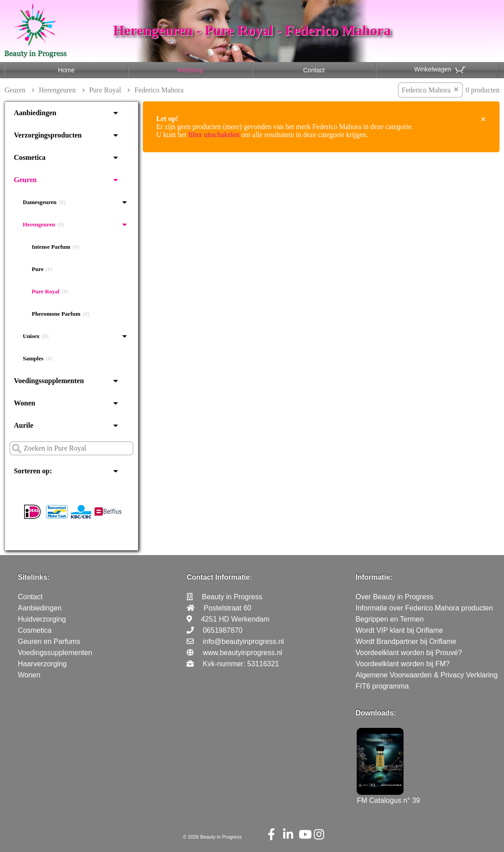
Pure (42, 269)
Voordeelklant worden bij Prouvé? (408, 653)
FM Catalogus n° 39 (388, 796)
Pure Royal (105, 90)
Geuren (15, 90)
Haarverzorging (42, 664)
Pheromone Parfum (60, 314)
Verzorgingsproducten (48, 135)
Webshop (190, 70)
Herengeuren (57, 90)
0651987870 (223, 630)
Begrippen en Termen (389, 619)
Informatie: (374, 577)
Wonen (25, 403)
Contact (314, 70)
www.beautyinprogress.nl (242, 653)
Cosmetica (30, 157)
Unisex (36, 336)
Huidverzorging (42, 619)
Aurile (24, 425)
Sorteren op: (33, 471)
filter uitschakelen (214, 135)
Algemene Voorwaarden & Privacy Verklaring (426, 675)
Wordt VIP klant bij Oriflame (399, 630)
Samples (37, 359)
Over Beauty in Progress (394, 597)
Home (66, 70)
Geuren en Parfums (49, 641)
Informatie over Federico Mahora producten (424, 608)
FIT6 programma (382, 686)
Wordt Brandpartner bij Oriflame (406, 641)
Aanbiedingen (35, 113)
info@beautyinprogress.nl (243, 641)
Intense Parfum (55, 247)
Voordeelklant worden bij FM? (402, 664)
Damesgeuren (44, 202)
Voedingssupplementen (49, 381)
